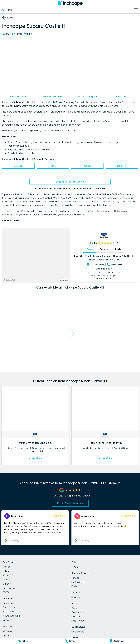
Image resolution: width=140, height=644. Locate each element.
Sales (90, 249)
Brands (6, 567)
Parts (53, 166)
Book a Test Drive (53, 96)
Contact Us (78, 612)
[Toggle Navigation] (136, 10)
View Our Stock (18, 96)
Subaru (7, 571)
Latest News (78, 621)
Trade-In (122, 166)
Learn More (35, 458)
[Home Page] (70, 3)
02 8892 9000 (114, 264)
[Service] (70, 641)
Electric (7, 635)
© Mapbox (64, 280)
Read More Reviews (70, 503)
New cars (8, 603)
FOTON (7, 592)
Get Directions (95, 264)
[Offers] (23, 641)
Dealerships (78, 632)
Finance (87, 166)
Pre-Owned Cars (12, 611)
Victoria (7, 620)
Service (18, 166)
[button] (35, 528)
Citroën (7, 584)
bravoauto (9, 588)
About (75, 608)
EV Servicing (78, 582)
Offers (75, 567)
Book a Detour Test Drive (70, 182)
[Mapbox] (10, 280)
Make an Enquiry (87, 96)
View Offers (122, 96)
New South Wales (12, 616)
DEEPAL (7, 580)
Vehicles (7, 631)
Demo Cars (9, 607)
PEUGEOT (8, 575)
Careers (76, 616)
